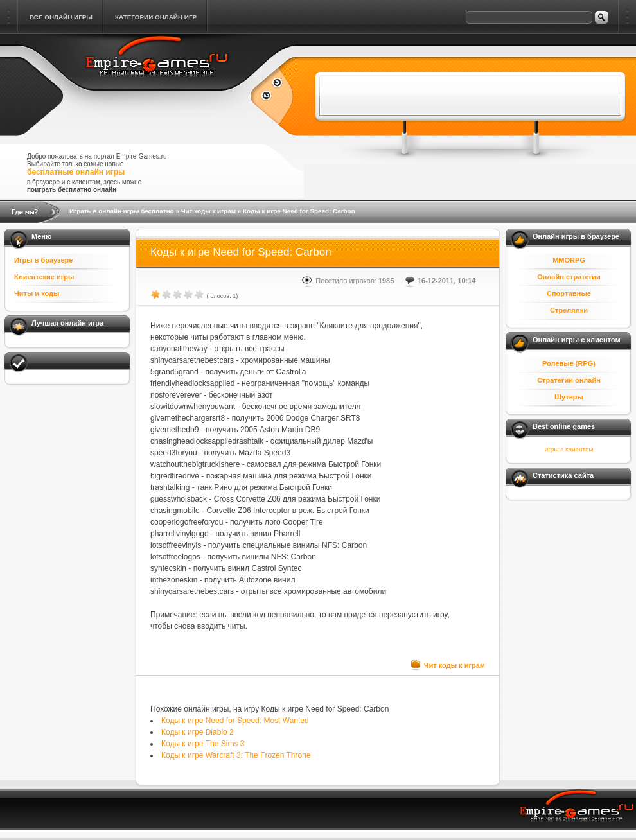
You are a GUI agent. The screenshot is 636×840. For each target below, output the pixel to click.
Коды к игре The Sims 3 (203, 744)
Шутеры (569, 397)
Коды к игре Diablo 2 (198, 732)
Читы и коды (37, 293)
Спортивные (569, 293)
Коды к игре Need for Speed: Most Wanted (235, 721)
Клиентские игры (44, 277)
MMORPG (569, 260)
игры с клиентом (569, 449)
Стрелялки (569, 310)
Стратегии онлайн (569, 380)
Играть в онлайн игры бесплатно (122, 211)
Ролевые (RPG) (569, 363)
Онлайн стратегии (569, 277)
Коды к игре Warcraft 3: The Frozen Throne (236, 755)
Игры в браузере (43, 260)
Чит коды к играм (208, 211)
